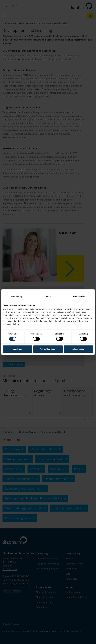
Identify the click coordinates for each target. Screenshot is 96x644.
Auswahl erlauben (48, 349)
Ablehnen (18, 349)
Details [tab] (48, 297)
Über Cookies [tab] (79, 297)
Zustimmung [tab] (17, 297)
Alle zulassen (78, 349)
